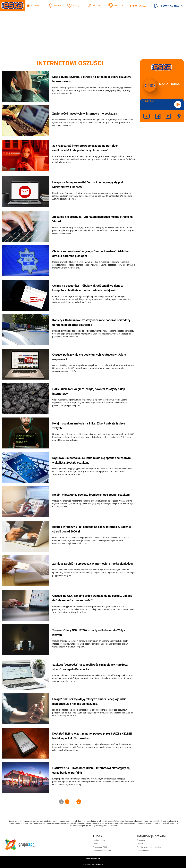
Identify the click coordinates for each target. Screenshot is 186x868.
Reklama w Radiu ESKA (102, 851)
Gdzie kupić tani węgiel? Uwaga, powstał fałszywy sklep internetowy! (89, 391)
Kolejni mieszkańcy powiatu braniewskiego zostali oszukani (91, 495)
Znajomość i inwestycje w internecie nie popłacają (85, 114)
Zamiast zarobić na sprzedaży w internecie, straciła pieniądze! (92, 564)
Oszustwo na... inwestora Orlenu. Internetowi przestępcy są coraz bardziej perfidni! (91, 770)
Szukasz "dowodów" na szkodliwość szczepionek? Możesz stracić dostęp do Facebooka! (90, 667)
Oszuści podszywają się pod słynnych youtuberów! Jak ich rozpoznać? (90, 357)
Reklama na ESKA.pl (101, 847)
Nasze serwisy (93, 859)
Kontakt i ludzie (99, 840)
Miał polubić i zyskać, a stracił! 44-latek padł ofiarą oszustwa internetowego (92, 79)
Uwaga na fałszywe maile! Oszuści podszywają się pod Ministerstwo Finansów (88, 185)
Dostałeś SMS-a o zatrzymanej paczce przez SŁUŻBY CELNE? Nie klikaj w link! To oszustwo (92, 736)
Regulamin (141, 840)
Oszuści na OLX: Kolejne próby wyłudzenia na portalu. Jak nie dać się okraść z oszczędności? (92, 598)
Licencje (140, 844)
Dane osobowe (143, 851)
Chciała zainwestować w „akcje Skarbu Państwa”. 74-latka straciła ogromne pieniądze (90, 254)
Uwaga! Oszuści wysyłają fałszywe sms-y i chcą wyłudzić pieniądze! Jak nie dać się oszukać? (89, 701)
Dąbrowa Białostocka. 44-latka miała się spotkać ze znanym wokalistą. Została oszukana (91, 460)
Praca (95, 844)
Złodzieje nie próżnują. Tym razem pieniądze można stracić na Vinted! (92, 219)
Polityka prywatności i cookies (149, 847)
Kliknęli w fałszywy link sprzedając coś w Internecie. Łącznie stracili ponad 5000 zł (92, 529)
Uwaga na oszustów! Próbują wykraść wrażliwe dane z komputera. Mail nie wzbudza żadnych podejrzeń (87, 288)
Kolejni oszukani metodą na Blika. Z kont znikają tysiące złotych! (89, 426)
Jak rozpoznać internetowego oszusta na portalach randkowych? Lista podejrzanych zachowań (85, 148)
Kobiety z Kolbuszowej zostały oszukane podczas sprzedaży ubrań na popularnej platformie (91, 322)
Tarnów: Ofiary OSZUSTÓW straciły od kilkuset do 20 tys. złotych (89, 633)
